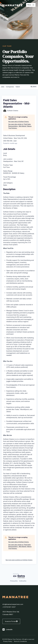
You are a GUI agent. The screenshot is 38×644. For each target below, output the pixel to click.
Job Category (8, 183)
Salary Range (8, 171)
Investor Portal (10, 621)
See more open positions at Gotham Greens (19, 560)
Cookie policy (23, 581)
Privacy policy (14, 581)
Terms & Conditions (20, 641)
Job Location (8, 159)
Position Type (8, 165)
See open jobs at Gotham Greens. (19, 122)
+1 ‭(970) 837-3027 (9, 607)
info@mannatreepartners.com (13, 604)
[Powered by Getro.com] (19, 576)
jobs (3, 87)
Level (5, 153)
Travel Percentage (10, 177)
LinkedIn (9, 629)
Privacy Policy (8, 641)
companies (10, 87)
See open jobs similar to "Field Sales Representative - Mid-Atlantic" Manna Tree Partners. (20, 126)
